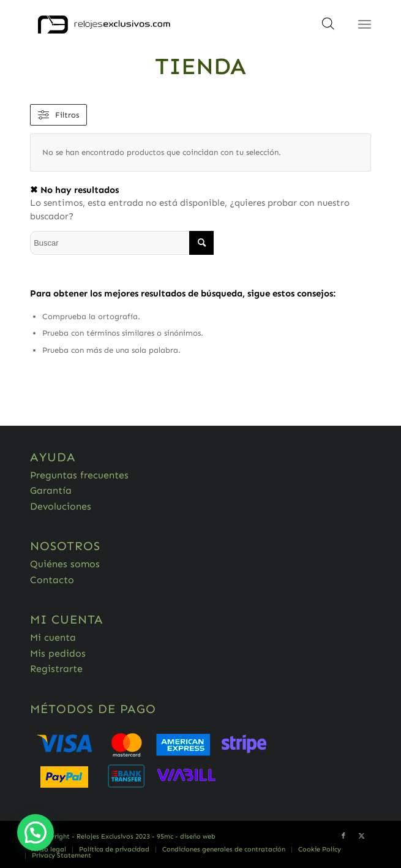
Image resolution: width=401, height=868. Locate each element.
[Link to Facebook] (343, 836)
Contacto (52, 580)
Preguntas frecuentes (79, 475)
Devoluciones (61, 506)
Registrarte (56, 669)
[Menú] (365, 25)
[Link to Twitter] (362, 836)
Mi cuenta (53, 637)
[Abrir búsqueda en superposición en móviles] (328, 28)
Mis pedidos (58, 653)
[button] (36, 832)
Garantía (51, 490)
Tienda (200, 66)
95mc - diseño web (186, 836)
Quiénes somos (65, 564)
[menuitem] (49, 850)
